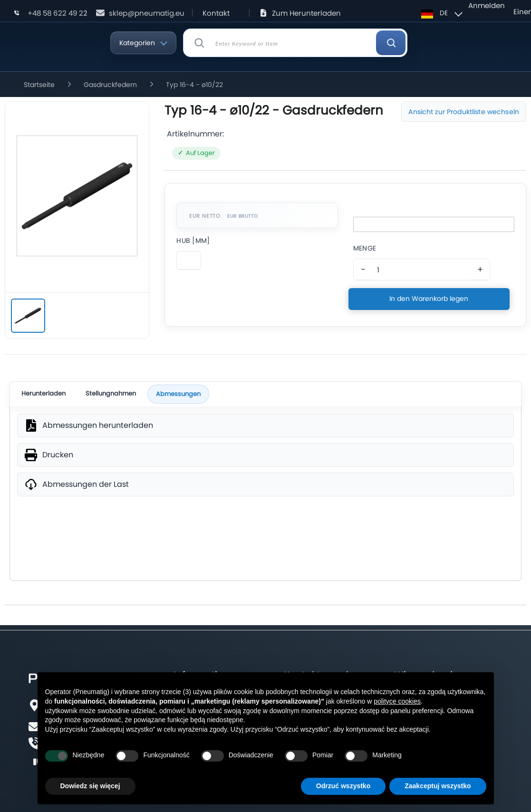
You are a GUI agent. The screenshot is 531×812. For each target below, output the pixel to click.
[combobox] (295, 43)
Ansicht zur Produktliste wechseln (464, 112)
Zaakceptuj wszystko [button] (438, 786)
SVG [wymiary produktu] (265, 538)
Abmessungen (178, 394)
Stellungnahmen (111, 393)
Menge (365, 248)
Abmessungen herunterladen (98, 425)
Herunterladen (43, 393)
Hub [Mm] (193, 241)
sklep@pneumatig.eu (147, 13)
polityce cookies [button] (397, 701)
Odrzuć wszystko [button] (343, 786)
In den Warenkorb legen (429, 299)
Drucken (58, 455)
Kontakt (216, 13)
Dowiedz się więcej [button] (90, 786)
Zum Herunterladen (306, 13)
